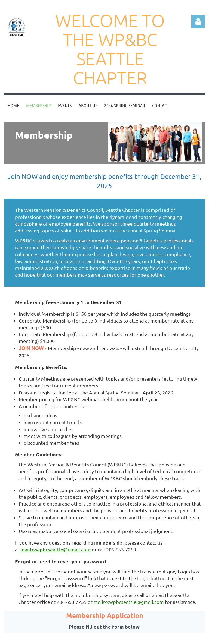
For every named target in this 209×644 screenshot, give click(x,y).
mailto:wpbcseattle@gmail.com (56, 549)
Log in (198, 21)
